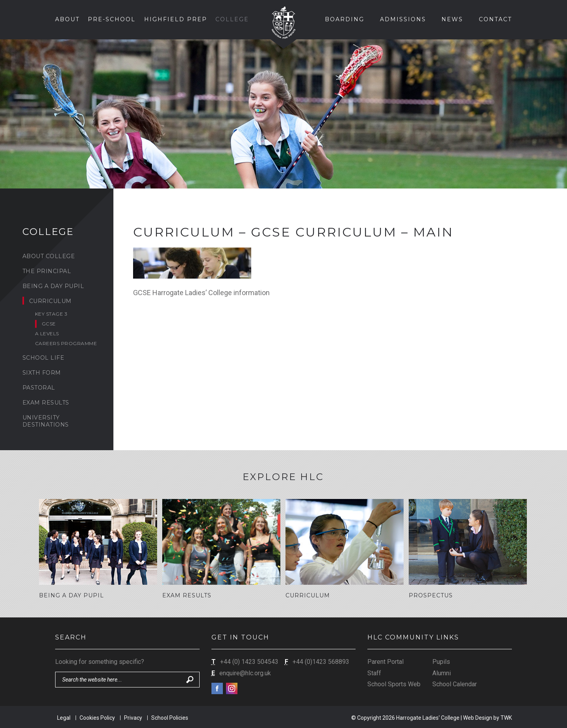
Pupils (441, 661)
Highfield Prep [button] (176, 19)
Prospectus (431, 595)
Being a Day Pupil (53, 286)
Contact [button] (495, 19)
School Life (44, 358)
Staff (374, 672)
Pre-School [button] (112, 19)
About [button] (67, 19)
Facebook (217, 688)
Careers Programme (66, 343)
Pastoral (39, 388)
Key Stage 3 (51, 314)
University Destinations (46, 421)
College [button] (232, 19)
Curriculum (50, 301)
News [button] (452, 19)
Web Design (478, 717)
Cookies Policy (97, 717)
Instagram (232, 688)
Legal (64, 717)
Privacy (133, 717)
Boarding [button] (345, 19)
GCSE (49, 324)
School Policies (170, 717)
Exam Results (46, 403)
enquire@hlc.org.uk (245, 672)
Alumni (442, 672)
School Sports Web (394, 684)
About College (49, 256)
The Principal (47, 271)
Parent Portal (385, 661)
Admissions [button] (403, 19)
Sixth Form (42, 373)
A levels (47, 334)
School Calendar (455, 684)
